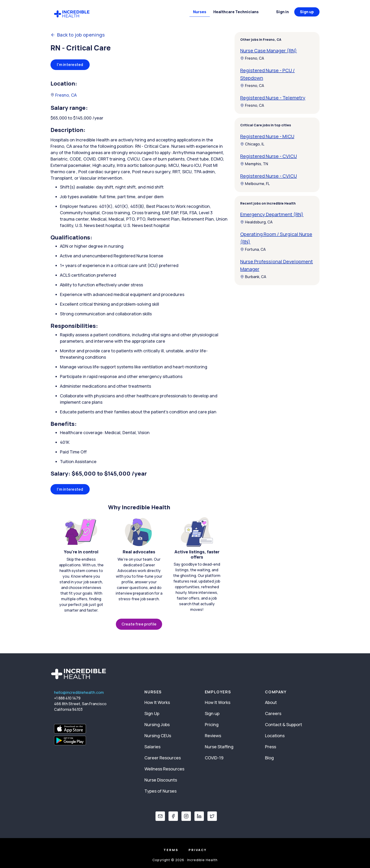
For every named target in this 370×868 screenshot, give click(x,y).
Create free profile (139, 624)
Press (271, 747)
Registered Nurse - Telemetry (273, 98)
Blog (269, 758)
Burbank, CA (253, 277)
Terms (171, 850)
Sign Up (152, 713)
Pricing (212, 724)
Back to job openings (78, 35)
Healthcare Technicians (236, 12)
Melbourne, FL (255, 184)
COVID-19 (214, 758)
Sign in (282, 12)
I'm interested (70, 65)
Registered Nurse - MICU (267, 136)
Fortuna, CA (253, 249)
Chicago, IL (252, 144)
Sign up (307, 12)
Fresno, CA (64, 95)
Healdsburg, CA (256, 222)
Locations (275, 736)
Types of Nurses (160, 791)
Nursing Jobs (157, 724)
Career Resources (163, 758)
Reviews (213, 736)
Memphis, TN (254, 164)
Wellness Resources (164, 769)
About (271, 702)
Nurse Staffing (219, 747)
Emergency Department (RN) (272, 214)
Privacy (198, 850)
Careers (273, 713)
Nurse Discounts (161, 780)
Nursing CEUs (158, 736)
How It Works (157, 702)
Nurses (200, 12)
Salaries (152, 747)
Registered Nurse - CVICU (269, 156)
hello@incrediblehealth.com (79, 692)
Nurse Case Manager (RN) (269, 51)
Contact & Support (284, 724)
